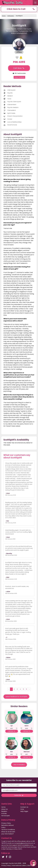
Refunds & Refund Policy (7, 826)
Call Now (19, 68)
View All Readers (19, 765)
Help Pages (24, 811)
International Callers (19, 865)
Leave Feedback (19, 77)
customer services (7, 847)
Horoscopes (6, 816)
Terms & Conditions (8, 830)
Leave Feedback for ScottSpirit (16, 697)
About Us (4, 809)
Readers (4, 811)
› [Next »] (29, 689)
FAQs (22, 809)
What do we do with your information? (8, 833)
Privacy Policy (6, 823)
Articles (4, 813)
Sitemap (30, 865)
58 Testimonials (19, 73)
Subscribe (19, 795)
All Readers (11, 16)
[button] (19, 9)
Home (4, 16)
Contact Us (24, 807)
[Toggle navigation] (35, 3)
